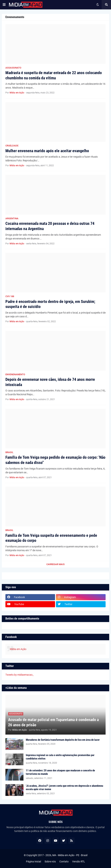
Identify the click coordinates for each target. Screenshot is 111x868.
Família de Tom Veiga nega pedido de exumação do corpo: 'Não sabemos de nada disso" (55, 460)
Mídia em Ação (18, 649)
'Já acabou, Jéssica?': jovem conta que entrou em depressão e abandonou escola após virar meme (64, 788)
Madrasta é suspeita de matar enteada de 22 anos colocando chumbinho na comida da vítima (54, 75)
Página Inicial (33, 862)
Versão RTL (79, 862)
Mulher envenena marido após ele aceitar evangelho (47, 151)
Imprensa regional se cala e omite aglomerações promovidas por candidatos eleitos (60, 757)
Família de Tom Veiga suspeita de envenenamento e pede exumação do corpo (51, 538)
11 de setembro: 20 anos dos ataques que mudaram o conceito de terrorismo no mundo (60, 772)
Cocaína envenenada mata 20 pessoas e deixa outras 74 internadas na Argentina (50, 226)
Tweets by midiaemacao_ (19, 675)
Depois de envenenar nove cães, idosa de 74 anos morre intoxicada (50, 382)
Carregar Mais (55, 564)
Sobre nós (50, 862)
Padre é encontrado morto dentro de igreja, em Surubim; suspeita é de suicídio (50, 304)
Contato (64, 862)
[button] (4, 5)
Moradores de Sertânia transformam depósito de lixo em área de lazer (63, 740)
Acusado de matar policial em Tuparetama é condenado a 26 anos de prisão (53, 722)
